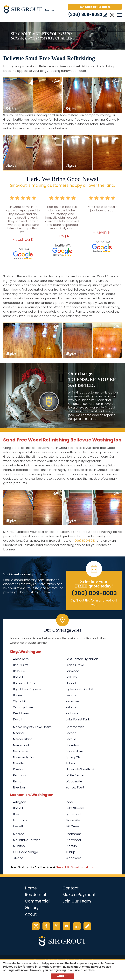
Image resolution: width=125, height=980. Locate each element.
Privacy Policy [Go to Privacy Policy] (13, 967)
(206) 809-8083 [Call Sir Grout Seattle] (85, 15)
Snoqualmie (74, 751)
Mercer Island (23, 739)
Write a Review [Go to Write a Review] (105, 15)
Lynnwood (73, 814)
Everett (18, 826)
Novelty (18, 763)
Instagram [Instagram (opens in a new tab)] (36, 926)
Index (70, 802)
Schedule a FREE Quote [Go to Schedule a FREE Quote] (95, 7)
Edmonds (20, 820)
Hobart (71, 683)
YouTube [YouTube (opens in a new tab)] (67, 926)
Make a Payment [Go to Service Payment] (79, 895)
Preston (19, 769)
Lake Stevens (75, 808)
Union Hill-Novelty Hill (80, 769)
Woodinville (74, 781)
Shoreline (72, 745)
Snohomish (74, 834)
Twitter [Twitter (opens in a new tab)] (56, 926)
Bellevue (19, 671)
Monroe (19, 834)
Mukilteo (19, 846)
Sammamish (75, 727)
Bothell (18, 677)
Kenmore (72, 701)
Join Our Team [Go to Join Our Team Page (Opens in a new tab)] (77, 901)
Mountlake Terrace (27, 840)
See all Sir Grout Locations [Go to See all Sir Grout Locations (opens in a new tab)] (75, 867)
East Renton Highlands (82, 659)
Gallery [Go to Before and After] (32, 908)
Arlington (20, 802)
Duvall (17, 719)
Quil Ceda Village (25, 852)
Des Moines (21, 713)
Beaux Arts (21, 665)
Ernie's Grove (75, 665)
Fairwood (73, 671)
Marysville (73, 820)
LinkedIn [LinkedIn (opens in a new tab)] (77, 926)
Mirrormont (21, 745)
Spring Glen (74, 757)
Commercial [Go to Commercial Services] (37, 901)
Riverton (19, 787)
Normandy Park (24, 757)
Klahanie (72, 713)
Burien (17, 695)
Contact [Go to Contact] (71, 888)
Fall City (71, 677)
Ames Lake (21, 659)
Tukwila (71, 763)
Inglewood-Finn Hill (79, 689)
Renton (18, 781)
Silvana (18, 858)
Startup (71, 846)
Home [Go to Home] (31, 888)
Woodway (73, 858)
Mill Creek (73, 826)
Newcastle (21, 751)
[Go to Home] (31, 10)
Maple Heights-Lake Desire (32, 727)
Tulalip (70, 852)
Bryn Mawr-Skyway (27, 689)
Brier (16, 814)
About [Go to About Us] (31, 914)
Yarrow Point (75, 787)
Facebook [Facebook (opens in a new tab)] (46, 926)
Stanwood (73, 840)
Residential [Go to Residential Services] (35, 895)
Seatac (71, 733)
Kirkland (72, 707)
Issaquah (73, 695)
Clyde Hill (20, 701)
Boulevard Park (24, 683)
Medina (18, 733)
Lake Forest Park (78, 719)
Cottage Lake (23, 707)
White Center (75, 775)
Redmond (20, 775)
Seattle (71, 739)
